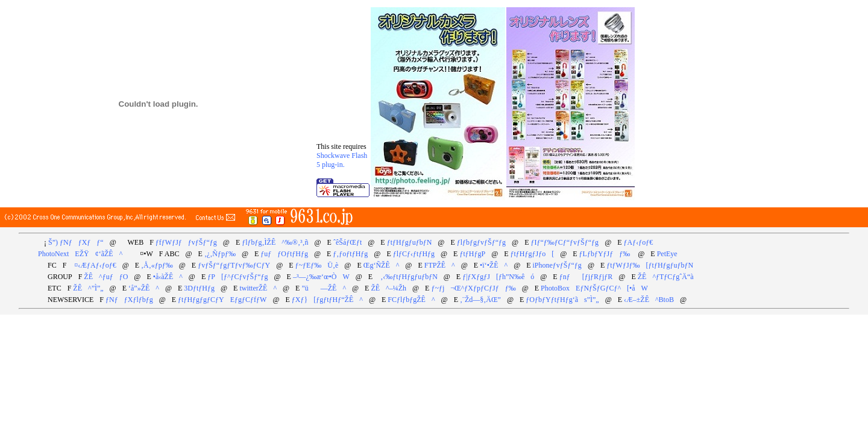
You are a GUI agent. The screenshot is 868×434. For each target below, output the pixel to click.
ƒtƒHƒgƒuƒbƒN (410, 242)
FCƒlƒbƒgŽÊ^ (411, 300)
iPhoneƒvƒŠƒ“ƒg (557, 265)
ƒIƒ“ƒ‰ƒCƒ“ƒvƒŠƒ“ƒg (565, 242)
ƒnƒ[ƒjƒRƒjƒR (586, 277)
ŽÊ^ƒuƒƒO (106, 277)
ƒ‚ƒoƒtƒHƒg (350, 254)
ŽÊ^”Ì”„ (88, 288)
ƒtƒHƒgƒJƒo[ (533, 254)
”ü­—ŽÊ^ (324, 288)
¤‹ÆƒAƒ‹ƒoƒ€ (92, 265)
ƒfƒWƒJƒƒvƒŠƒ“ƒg (186, 242)
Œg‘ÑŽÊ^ (382, 265)
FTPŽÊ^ (440, 265)
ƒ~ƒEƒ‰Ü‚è (317, 265)
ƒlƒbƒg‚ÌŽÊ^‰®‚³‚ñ (275, 242)
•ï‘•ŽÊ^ (494, 265)
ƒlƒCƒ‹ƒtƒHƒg (414, 254)
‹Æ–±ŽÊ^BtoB (649, 300)
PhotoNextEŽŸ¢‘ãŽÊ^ (80, 254)
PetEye (667, 254)
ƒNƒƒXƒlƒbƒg (129, 300)
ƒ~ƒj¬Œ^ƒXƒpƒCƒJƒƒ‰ (473, 288)
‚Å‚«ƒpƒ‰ (157, 265)
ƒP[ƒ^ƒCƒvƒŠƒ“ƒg (237, 277)
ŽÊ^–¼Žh (388, 288)
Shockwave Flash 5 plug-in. (342, 160)
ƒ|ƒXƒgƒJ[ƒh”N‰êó (498, 277)
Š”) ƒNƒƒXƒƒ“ (76, 242)
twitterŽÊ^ (258, 288)
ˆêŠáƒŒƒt (348, 242)
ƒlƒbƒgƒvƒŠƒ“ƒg (481, 242)
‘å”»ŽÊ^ (144, 288)
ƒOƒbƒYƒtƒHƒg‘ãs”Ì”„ (562, 300)
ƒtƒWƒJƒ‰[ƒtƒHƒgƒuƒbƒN (650, 265)
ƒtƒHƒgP (472, 254)
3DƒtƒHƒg (199, 288)
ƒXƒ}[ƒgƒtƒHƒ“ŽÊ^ (327, 300)
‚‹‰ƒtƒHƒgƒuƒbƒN (406, 277)
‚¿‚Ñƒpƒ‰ (220, 254)
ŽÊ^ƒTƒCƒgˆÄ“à (666, 277)
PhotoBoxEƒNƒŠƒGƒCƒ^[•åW (594, 288)
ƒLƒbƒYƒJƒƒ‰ (605, 254)
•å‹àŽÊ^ (168, 277)
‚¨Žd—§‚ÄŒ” (480, 300)
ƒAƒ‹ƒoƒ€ (639, 242)
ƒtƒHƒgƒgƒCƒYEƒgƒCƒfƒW (222, 300)
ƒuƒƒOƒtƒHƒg (284, 254)
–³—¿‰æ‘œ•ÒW (321, 277)
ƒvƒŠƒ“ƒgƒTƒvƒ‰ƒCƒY (234, 265)
